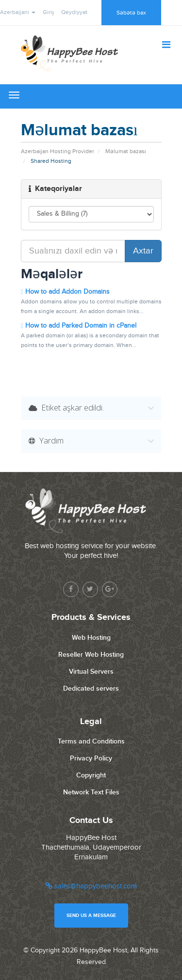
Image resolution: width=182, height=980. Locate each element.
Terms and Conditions (91, 741)
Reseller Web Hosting (91, 655)
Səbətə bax (131, 13)
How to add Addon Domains (65, 292)
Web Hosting (91, 638)
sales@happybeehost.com (91, 886)
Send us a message (91, 916)
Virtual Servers (91, 672)
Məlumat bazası (126, 151)
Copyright (91, 775)
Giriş (49, 12)
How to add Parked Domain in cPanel (79, 325)
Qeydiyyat (74, 12)
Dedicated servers (91, 688)
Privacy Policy (91, 758)
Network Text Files (91, 792)
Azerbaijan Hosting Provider (58, 151)
